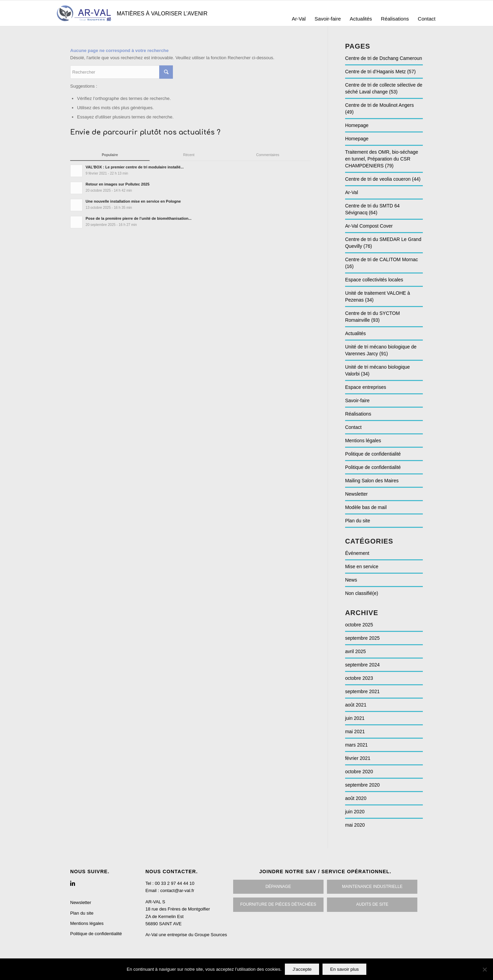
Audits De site (372, 904)
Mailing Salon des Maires (372, 481)
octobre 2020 (359, 772)
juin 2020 (355, 812)
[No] (484, 969)
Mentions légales (363, 441)
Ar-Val (352, 192)
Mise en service (362, 567)
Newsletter (356, 494)
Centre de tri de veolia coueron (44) (383, 179)
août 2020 (356, 798)
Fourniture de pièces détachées (278, 904)
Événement (357, 553)
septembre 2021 (362, 691)
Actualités (356, 333)
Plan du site (358, 521)
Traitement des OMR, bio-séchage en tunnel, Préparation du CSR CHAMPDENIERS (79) (382, 159)
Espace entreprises (366, 387)
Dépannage (278, 887)
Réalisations (358, 414)
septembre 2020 (362, 785)
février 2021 (358, 758)
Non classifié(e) (362, 593)
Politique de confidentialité (373, 454)
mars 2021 (356, 745)
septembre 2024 (362, 665)
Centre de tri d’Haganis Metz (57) (380, 72)
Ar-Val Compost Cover (369, 226)
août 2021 (356, 705)
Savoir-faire (357, 400)
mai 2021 (355, 731)
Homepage (357, 125)
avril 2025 (356, 651)
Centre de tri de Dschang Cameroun (384, 58)
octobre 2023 (359, 678)
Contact (353, 427)
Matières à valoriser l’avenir (162, 14)
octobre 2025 (359, 625)
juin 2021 (355, 718)
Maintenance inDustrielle (372, 887)
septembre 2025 (362, 638)
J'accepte (302, 969)
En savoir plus (344, 969)
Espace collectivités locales (374, 280)
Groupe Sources (211, 935)
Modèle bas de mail (366, 507)
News (351, 580)
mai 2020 (355, 825)
